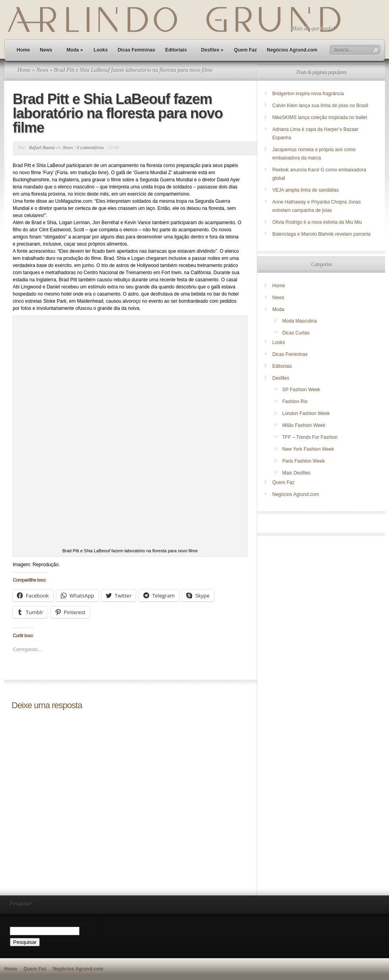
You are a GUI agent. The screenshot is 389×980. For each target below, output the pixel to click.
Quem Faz (246, 50)
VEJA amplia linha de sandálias (305, 190)
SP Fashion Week (301, 390)
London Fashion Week (306, 413)
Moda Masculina (299, 321)
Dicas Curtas (296, 333)
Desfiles (212, 50)
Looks (101, 50)
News (46, 50)
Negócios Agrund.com (292, 50)
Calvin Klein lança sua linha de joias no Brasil (321, 106)
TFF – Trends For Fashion (310, 437)
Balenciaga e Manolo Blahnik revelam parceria (322, 234)
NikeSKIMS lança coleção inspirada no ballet (320, 117)
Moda (75, 50)
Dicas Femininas (136, 50)
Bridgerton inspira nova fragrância (308, 94)
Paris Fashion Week (303, 461)
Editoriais (176, 50)
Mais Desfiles (296, 473)
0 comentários (90, 148)
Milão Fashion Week (304, 425)
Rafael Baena (42, 148)
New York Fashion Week (308, 449)
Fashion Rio (295, 402)
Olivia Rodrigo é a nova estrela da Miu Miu (317, 222)
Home (23, 50)
